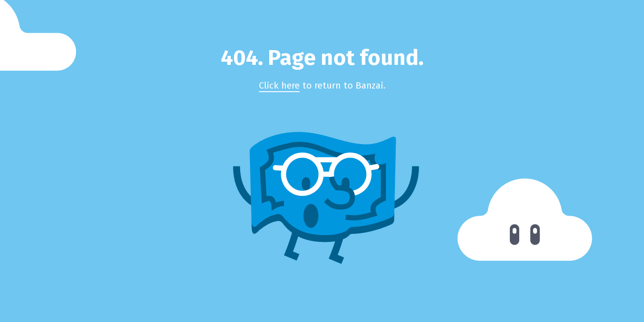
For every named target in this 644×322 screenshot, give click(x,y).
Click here (279, 86)
